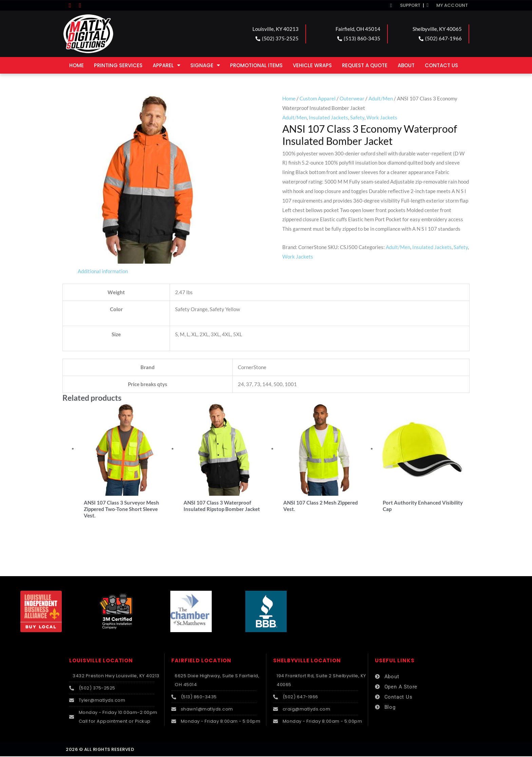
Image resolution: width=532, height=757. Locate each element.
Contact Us (441, 65)
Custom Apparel (318, 98)
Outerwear (352, 98)
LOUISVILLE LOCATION (101, 661)
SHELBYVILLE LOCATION (307, 661)
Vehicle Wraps (312, 65)
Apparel (166, 65)
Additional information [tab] (103, 271)
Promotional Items (256, 65)
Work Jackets (382, 117)
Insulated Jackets (328, 117)
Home (77, 65)
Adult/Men (381, 98)
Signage (205, 65)
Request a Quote (365, 65)
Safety (357, 117)
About (406, 65)
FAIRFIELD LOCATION (201, 661)
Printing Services (118, 65)
